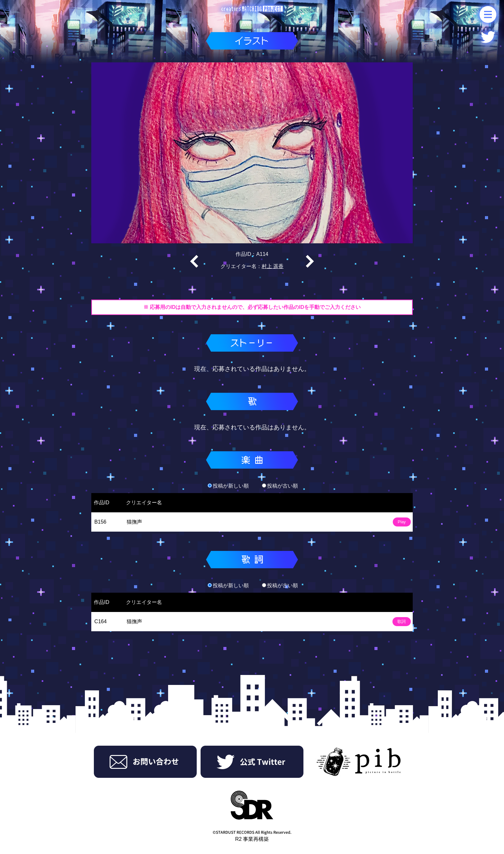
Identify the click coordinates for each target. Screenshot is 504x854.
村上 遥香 (273, 266)
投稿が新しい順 (228, 486)
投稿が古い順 (280, 486)
